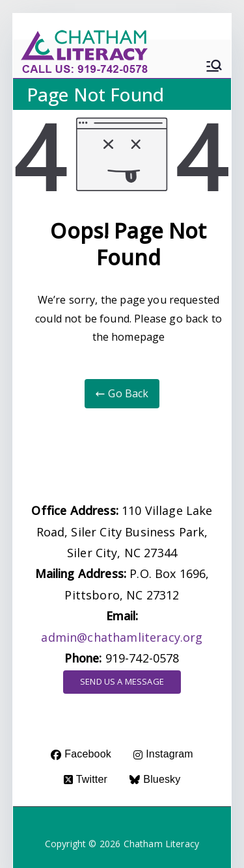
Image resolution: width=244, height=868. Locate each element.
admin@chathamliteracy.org (122, 637)
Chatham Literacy (162, 844)
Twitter (86, 779)
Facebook (81, 754)
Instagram (163, 754)
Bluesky (155, 779)
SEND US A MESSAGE (122, 681)
